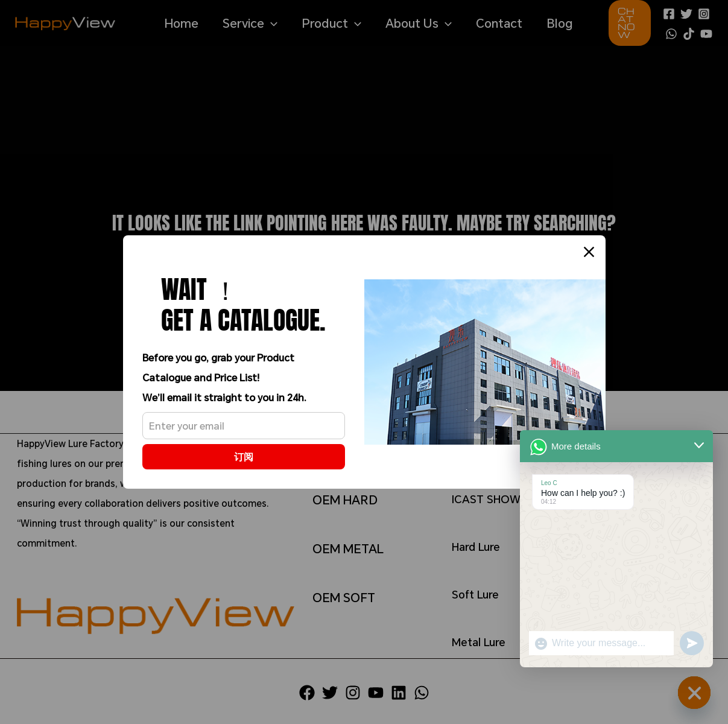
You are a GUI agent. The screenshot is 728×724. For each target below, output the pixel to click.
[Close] (589, 252)
